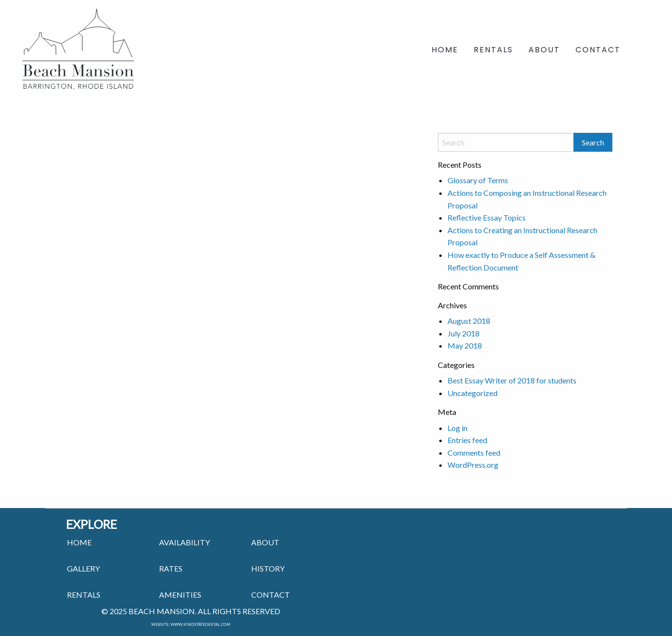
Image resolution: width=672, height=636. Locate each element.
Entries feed (467, 440)
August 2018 (469, 321)
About (544, 51)
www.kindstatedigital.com (200, 624)
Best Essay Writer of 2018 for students (512, 380)
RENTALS (84, 595)
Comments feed (474, 453)
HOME (79, 542)
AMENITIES (180, 595)
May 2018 (465, 345)
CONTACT (271, 595)
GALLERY (83, 568)
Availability (184, 542)
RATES (171, 568)
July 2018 (464, 333)
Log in (457, 428)
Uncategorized (472, 393)
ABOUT (265, 542)
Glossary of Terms (478, 180)
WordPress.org (473, 465)
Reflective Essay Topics (487, 217)
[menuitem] (445, 51)
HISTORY (268, 568)
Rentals (493, 51)
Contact (598, 51)
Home (445, 51)
